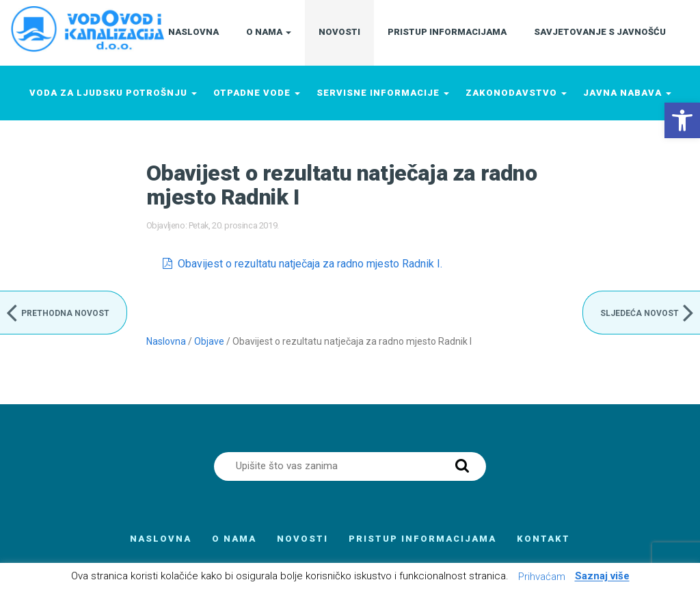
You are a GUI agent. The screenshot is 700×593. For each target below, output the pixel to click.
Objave (209, 341)
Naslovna (166, 341)
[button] (682, 120)
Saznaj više (602, 577)
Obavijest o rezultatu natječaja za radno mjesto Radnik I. (310, 264)
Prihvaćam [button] (542, 577)
